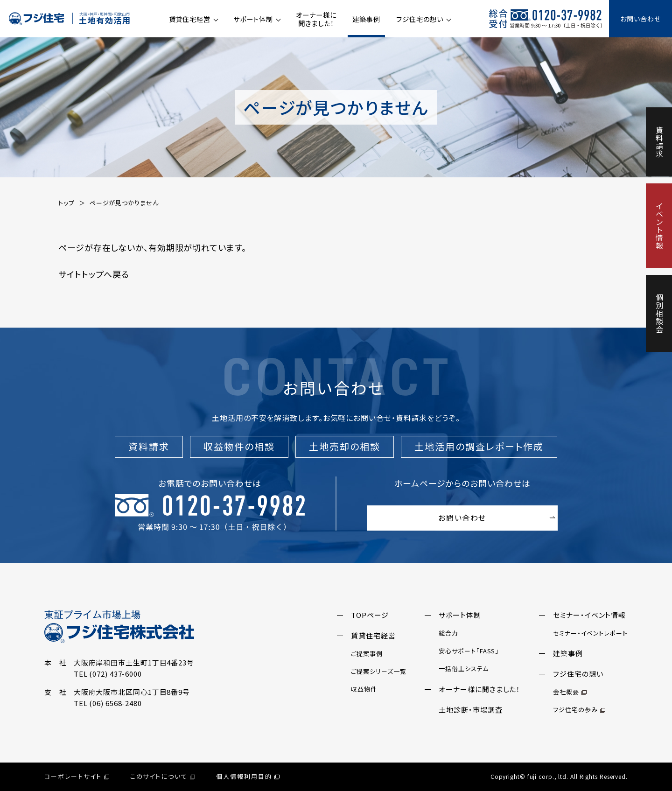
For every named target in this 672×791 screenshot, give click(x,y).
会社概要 (570, 692)
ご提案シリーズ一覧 (378, 671)
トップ (66, 203)
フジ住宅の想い (420, 19)
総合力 (448, 633)
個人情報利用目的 (248, 776)
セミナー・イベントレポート (590, 633)
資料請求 (659, 142)
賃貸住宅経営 (190, 19)
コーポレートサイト (77, 776)
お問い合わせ (640, 19)
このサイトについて (163, 776)
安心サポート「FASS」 (469, 651)
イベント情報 (659, 226)
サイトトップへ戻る (94, 274)
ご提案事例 (367, 654)
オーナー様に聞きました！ (316, 19)
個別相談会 (659, 313)
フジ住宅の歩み (579, 710)
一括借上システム (463, 668)
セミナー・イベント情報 (589, 615)
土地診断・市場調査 (470, 710)
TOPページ (370, 615)
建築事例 (366, 19)
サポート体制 (253, 19)
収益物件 (364, 689)
